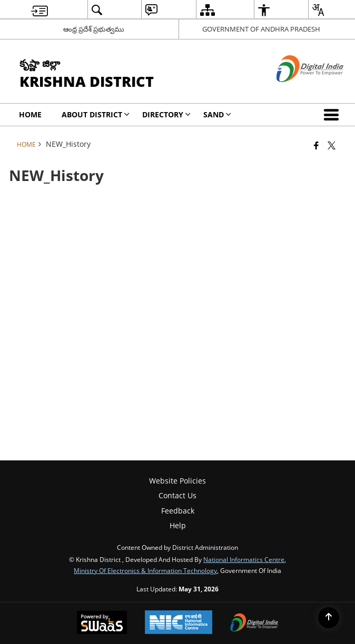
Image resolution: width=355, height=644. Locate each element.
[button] (333, 115)
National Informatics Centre (244, 559)
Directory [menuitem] (166, 114)
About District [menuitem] (96, 114)
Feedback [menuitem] (178, 511)
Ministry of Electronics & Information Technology (145, 570)
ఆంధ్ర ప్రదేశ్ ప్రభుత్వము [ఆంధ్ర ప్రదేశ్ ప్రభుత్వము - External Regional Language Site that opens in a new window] (94, 29)
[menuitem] (40, 10)
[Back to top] (329, 618)
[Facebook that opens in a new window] (316, 145)
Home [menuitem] (30, 114)
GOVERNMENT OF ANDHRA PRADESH (261, 29)
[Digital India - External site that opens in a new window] (297, 91)
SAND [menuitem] (217, 114)
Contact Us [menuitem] (177, 495)
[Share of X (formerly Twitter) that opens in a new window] (332, 145)
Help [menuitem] (178, 525)
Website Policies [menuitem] (177, 481)
